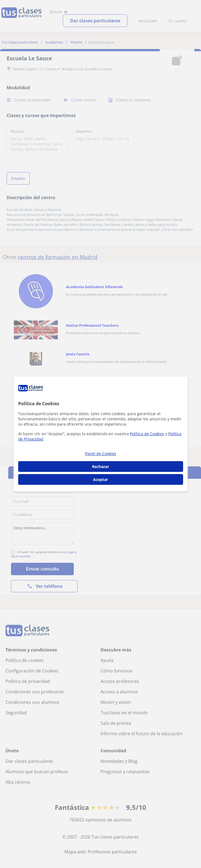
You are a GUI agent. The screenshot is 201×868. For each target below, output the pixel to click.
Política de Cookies (147, 434)
